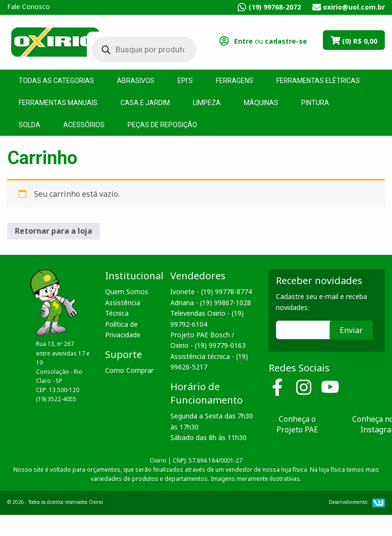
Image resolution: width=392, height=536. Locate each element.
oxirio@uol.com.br (354, 7)
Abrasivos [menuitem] (136, 81)
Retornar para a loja (53, 231)
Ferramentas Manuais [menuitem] (58, 103)
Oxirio (55, 41)
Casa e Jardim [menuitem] (145, 103)
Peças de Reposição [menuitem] (162, 125)
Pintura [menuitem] (315, 103)
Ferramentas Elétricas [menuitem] (318, 81)
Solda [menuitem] (30, 125)
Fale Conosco (29, 6)
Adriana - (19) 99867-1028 (211, 303)
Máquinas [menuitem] (261, 103)
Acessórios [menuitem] (84, 125)
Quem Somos (127, 292)
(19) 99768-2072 (275, 7)
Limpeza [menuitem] (207, 103)
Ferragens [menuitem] (235, 81)
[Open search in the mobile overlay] (137, 49)
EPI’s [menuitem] (185, 81)
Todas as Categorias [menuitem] (56, 81)
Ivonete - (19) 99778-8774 (211, 292)
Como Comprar (129, 370)
